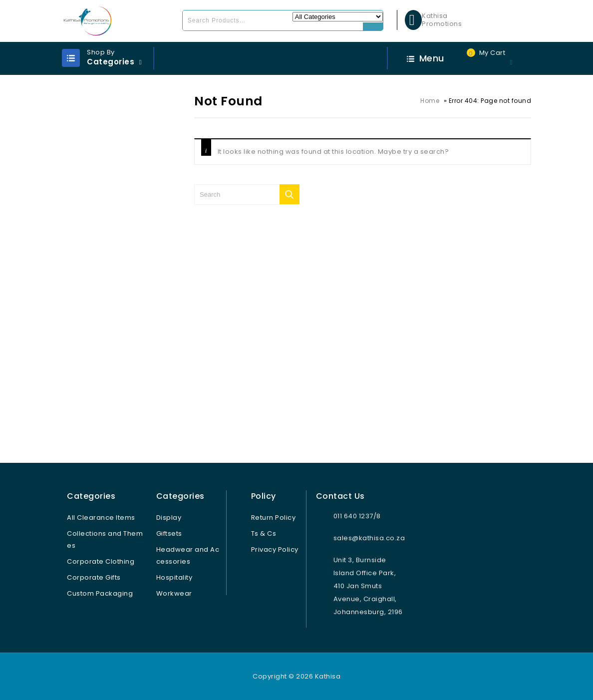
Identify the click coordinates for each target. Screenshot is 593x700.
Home (430, 101)
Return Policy (274, 518)
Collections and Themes (105, 539)
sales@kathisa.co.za (369, 538)
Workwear (174, 593)
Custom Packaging (100, 593)
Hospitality (174, 577)
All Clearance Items (101, 518)
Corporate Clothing (101, 561)
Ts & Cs (264, 533)
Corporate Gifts (94, 577)
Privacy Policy (275, 549)
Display (169, 518)
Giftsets (169, 533)
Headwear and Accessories (188, 555)
